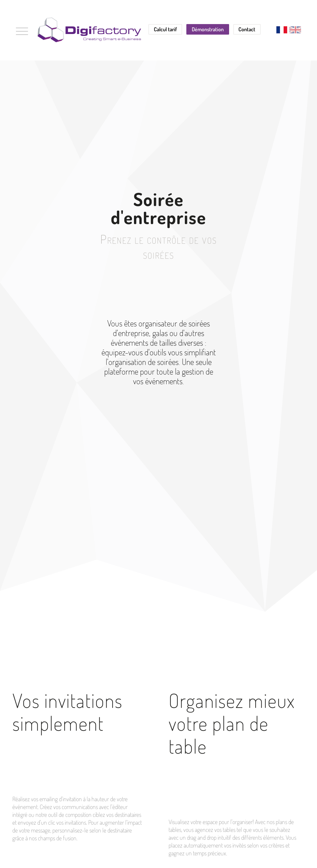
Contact (247, 29)
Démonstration (208, 29)
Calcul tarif (165, 29)
